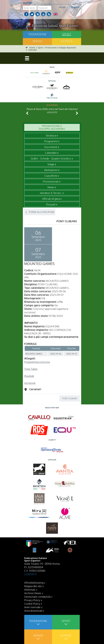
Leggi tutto (52, 112)
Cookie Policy (32, 604)
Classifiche (51, 176)
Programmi (51, 141)
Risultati (29, 376)
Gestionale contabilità (37, 596)
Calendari (51, 153)
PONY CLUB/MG (70, 398)
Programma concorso (37, 362)
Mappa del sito (33, 586)
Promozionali (51, 181)
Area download (33, 611)
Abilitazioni (51, 170)
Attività (67, 41)
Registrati (75, 7)
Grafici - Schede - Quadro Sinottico (51, 158)
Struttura (51, 135)
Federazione (37, 34)
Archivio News (33, 593)
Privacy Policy (32, 600)
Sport (67, 34)
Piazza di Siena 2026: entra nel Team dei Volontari (52, 109)
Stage (51, 164)
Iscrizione (30, 383)
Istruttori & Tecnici (51, 193)
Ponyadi (51, 204)
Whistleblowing (34, 582)
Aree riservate (32, 607)
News (51, 187)
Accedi (62, 7)
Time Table (31, 369)
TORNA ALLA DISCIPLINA (42, 212)
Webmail (30, 589)
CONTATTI (30, 574)
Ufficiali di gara (51, 199)
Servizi (37, 41)
